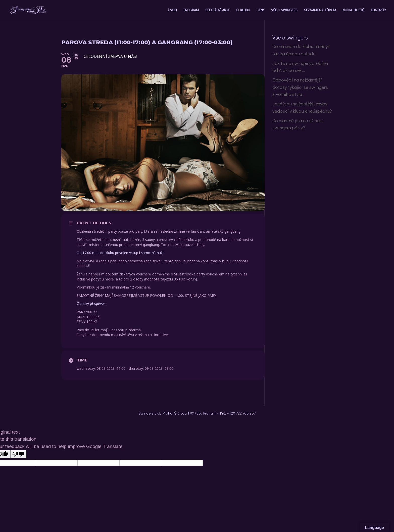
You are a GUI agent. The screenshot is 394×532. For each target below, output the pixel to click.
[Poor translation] (18, 454)
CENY (261, 10)
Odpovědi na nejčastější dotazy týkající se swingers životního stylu (300, 87)
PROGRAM (191, 10)
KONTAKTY (378, 10)
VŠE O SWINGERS (284, 10)
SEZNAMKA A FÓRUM (320, 10)
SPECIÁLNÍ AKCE (217, 10)
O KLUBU (243, 10)
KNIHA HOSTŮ (353, 10)
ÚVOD (172, 10)
